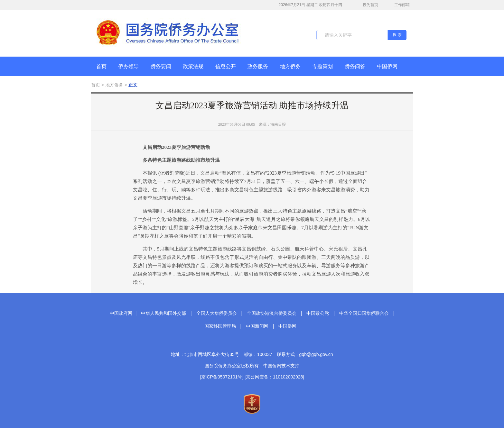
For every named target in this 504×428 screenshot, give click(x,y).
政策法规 (193, 66)
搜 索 (397, 35)
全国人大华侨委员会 (217, 313)
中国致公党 (318, 313)
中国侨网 (387, 66)
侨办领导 (128, 66)
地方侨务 (290, 66)
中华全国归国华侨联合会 (364, 313)
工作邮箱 (399, 5)
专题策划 (322, 66)
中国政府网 (121, 313)
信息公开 (226, 66)
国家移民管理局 (220, 326)
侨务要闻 (161, 66)
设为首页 (367, 5)
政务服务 (258, 66)
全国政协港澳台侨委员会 (272, 313)
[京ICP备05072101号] (222, 377)
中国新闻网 (257, 326)
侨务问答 (355, 66)
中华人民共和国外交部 (163, 313)
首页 (101, 66)
